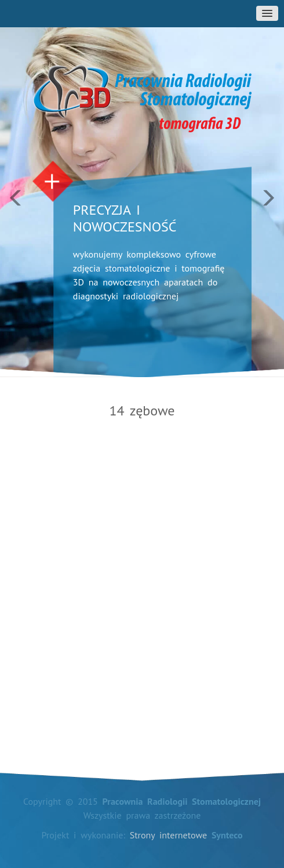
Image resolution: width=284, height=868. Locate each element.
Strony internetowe (168, 835)
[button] (21, 189)
